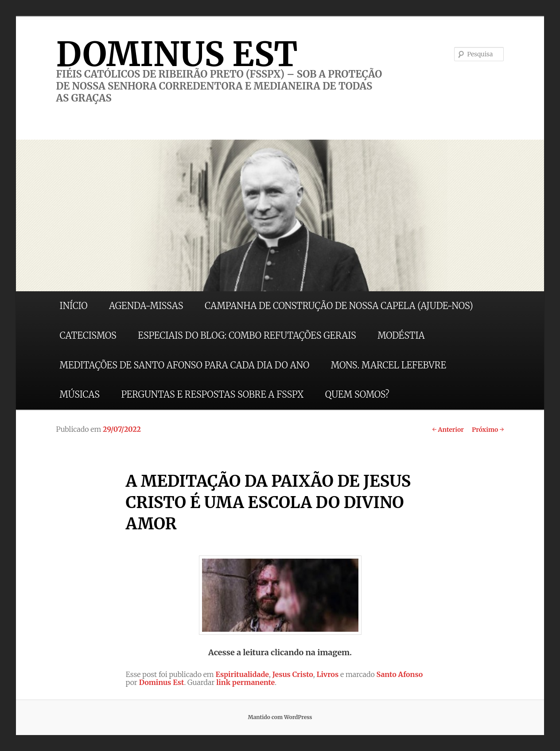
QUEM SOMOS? (357, 394)
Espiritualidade (242, 674)
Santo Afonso (400, 674)
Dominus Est (162, 682)
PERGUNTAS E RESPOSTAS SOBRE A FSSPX (212, 394)
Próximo (488, 430)
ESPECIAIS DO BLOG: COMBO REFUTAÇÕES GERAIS (247, 335)
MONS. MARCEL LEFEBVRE (389, 365)
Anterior (448, 430)
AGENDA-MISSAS (146, 306)
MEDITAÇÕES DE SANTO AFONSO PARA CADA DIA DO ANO (185, 365)
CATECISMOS (88, 335)
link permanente (245, 682)
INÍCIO (74, 306)
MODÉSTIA (401, 335)
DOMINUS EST (177, 54)
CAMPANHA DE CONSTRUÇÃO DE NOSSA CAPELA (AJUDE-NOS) (339, 306)
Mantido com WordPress (280, 717)
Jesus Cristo (293, 674)
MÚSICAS (80, 394)
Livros (327, 674)
